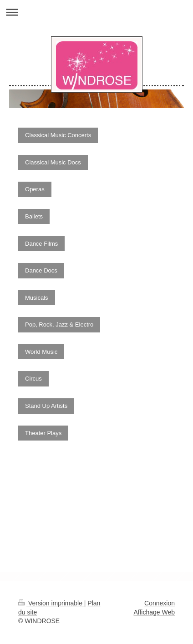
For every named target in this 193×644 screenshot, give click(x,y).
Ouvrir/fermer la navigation (96, 12)
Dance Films (41, 244)
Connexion (160, 603)
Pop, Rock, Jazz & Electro (59, 324)
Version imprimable (51, 603)
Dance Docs (41, 270)
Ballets (34, 216)
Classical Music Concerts (58, 135)
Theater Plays (43, 433)
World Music (41, 352)
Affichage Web (154, 612)
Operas (35, 189)
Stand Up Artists (46, 406)
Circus (33, 379)
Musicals (37, 298)
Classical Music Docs (53, 162)
